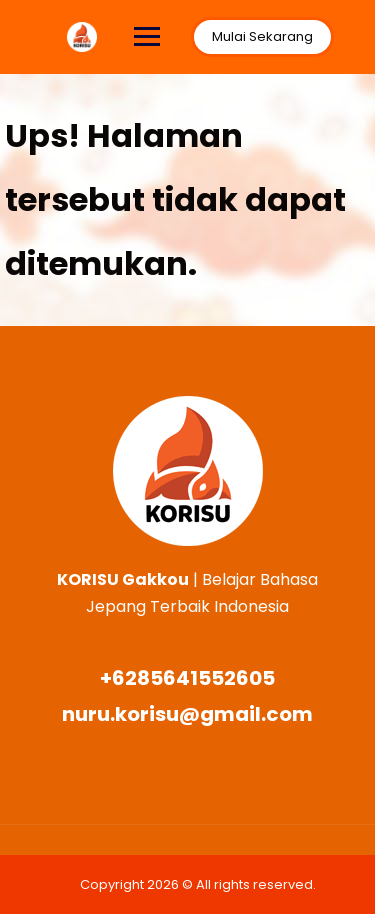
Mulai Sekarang (262, 36)
